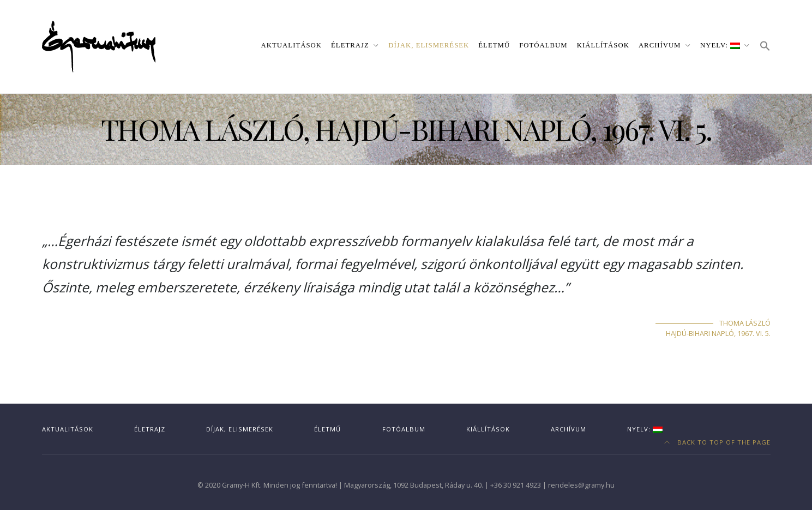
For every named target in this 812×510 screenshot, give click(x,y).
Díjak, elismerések (429, 45)
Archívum (660, 45)
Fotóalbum (543, 45)
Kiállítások (603, 45)
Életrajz (350, 45)
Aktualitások (291, 45)
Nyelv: (720, 45)
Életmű (494, 45)
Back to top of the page (717, 442)
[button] (765, 47)
